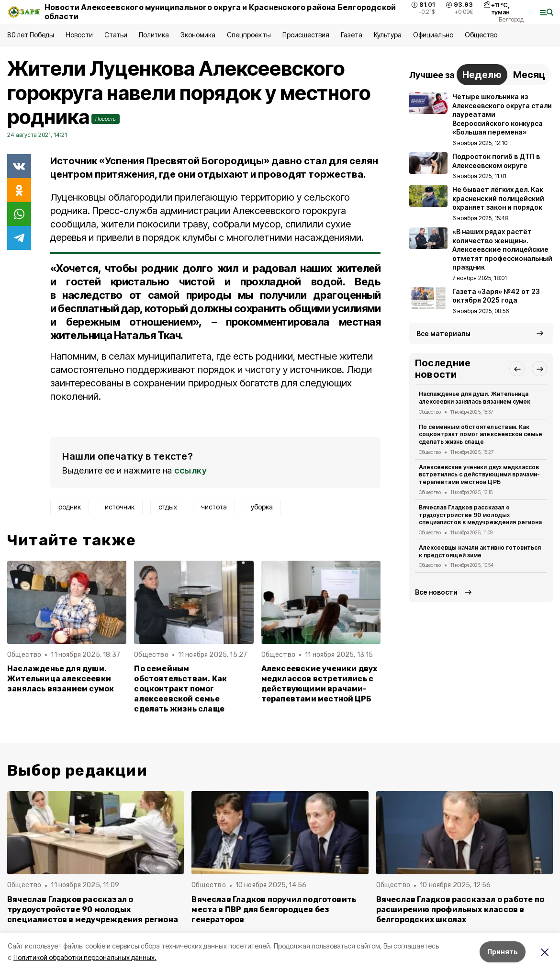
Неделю (482, 75)
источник (120, 507)
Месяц (529, 75)
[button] (517, 369)
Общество (481, 35)
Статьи (116, 35)
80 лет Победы (31, 35)
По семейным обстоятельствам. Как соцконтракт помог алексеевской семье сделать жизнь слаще (180, 689)
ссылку (190, 470)
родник (70, 507)
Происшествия (306, 35)
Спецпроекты (249, 35)
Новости (79, 35)
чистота (214, 507)
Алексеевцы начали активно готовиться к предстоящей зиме (480, 551)
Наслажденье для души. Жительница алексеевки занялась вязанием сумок (61, 679)
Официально (433, 35)
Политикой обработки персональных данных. (85, 957)
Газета (352, 35)
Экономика (198, 35)
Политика (154, 35)
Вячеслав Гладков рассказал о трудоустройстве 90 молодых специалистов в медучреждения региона (480, 515)
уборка (262, 507)
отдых (168, 507)
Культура (388, 35)
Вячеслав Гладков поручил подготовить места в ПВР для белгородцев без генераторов (274, 909)
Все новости (436, 592)
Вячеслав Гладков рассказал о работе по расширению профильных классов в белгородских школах (460, 909)
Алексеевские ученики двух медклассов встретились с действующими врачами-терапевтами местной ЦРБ (319, 684)
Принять (503, 952)
